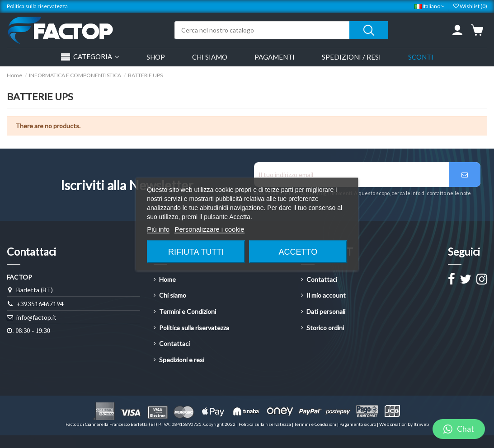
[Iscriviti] (465, 175)
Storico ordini (325, 328)
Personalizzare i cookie (209, 229)
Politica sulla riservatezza (37, 6)
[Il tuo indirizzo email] (352, 175)
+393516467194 (40, 304)
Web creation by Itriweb (404, 424)
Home (167, 279)
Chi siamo (173, 295)
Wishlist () (470, 6)
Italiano (430, 6)
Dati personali (326, 311)
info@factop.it (36, 317)
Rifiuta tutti (196, 252)
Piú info (158, 229)
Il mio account (326, 295)
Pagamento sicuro (358, 424)
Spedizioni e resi (182, 360)
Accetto (298, 252)
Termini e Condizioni (188, 311)
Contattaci (174, 343)
